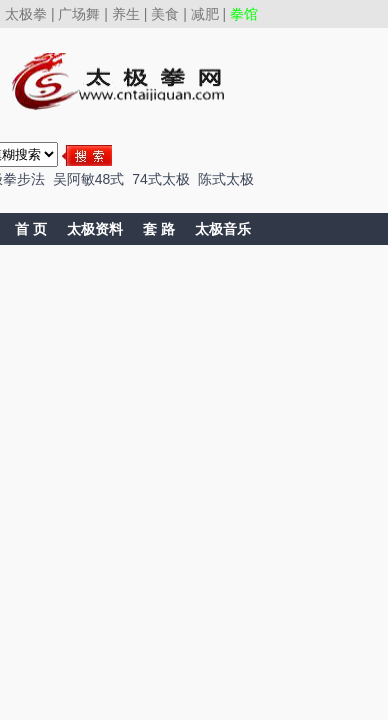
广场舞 (79, 14)
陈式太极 (226, 179)
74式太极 (161, 179)
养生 (126, 14)
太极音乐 (223, 229)
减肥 (205, 14)
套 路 (159, 229)
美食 (165, 14)
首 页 (31, 229)
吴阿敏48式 (89, 179)
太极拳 (26, 14)
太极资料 (95, 229)
